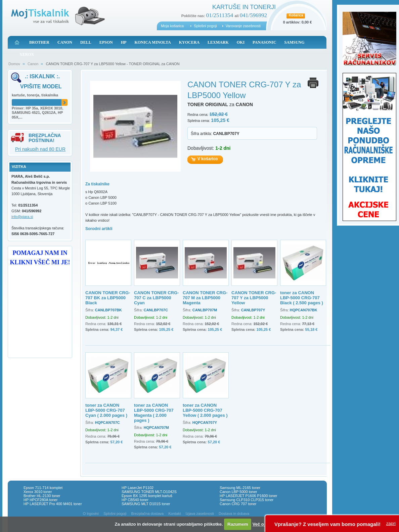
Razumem (238, 524)
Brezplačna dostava (148, 514)
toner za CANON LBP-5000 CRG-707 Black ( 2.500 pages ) (302, 298)
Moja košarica (172, 26)
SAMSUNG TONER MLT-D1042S (149, 492)
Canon (33, 64)
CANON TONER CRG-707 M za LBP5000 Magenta (205, 298)
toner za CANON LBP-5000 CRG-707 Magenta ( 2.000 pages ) (154, 413)
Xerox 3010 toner (38, 492)
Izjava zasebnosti (200, 514)
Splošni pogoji (205, 26)
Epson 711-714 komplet (43, 488)
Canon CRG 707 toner (238, 504)
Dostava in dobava (234, 514)
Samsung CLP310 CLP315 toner (247, 500)
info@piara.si (22, 217)
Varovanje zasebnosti (243, 26)
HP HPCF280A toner (40, 500)
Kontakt (174, 514)
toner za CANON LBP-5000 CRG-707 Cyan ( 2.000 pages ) (106, 410)
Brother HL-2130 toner (42, 496)
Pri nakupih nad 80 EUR (40, 149)
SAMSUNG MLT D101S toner (146, 504)
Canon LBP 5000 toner (238, 492)
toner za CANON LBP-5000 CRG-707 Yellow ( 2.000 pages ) (205, 410)
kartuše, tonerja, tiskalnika (35, 95)
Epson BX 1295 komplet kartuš (147, 496)
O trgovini (91, 514)
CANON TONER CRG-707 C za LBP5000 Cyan (156, 298)
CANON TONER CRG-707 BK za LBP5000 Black (108, 298)
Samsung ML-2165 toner (240, 488)
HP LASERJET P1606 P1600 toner (248, 496)
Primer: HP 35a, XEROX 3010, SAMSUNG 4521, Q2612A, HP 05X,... (37, 113)
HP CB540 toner (135, 500)
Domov (14, 64)
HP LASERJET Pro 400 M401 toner (53, 504)
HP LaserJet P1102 (138, 488)
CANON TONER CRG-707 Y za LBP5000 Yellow (254, 298)
